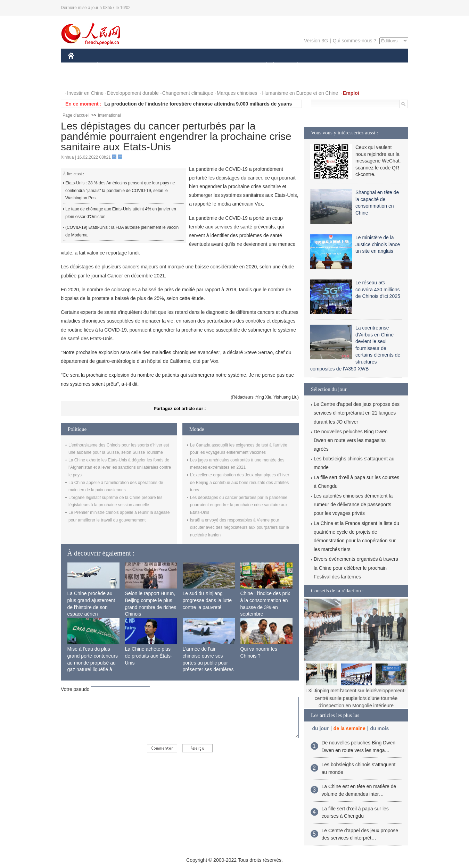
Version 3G (316, 41)
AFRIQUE (171, 65)
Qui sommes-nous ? (355, 41)
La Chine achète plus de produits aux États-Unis (149, 656)
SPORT (322, 65)
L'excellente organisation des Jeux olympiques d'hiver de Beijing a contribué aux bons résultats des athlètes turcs (240, 482)
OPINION (384, 65)
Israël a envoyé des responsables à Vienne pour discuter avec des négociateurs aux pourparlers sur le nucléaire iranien (240, 528)
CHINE (80, 65)
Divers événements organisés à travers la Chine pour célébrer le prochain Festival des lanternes (356, 568)
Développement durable (133, 93)
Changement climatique (188, 93)
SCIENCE (201, 65)
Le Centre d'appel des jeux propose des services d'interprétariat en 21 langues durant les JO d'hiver (357, 413)
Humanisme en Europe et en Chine (300, 93)
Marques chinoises (237, 93)
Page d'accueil (76, 115)
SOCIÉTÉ (263, 65)
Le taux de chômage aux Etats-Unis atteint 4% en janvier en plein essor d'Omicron (121, 213)
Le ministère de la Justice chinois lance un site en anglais (378, 244)
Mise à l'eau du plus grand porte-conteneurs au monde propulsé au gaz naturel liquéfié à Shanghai (93, 662)
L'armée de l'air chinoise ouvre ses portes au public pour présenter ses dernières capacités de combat (208, 662)
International (109, 115)
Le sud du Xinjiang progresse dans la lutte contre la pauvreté (207, 600)
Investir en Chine (85, 93)
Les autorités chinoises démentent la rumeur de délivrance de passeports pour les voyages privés (353, 504)
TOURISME (352, 65)
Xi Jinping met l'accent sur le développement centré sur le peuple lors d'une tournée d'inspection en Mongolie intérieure (356, 698)
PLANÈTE (294, 65)
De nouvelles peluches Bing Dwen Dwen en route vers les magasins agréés (351, 440)
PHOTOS (82, 79)
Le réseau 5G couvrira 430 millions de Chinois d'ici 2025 (378, 289)
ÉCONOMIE (110, 65)
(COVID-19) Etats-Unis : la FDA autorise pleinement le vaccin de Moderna (122, 231)
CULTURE (232, 65)
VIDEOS (110, 79)
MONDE (142, 65)
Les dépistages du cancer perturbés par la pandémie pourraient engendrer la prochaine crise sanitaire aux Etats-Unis (239, 505)
